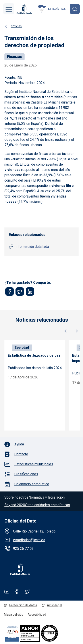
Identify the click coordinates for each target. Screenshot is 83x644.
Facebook (17, 591)
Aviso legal (54, 605)
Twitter (27, 591)
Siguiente (76, 331)
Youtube (7, 591)
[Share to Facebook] (10, 292)
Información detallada (32, 247)
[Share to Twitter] (20, 292)
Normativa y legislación (47, 497)
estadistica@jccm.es (29, 540)
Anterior (66, 331)
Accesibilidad (37, 615)
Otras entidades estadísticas (47, 505)
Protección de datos (23, 605)
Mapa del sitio (14, 615)
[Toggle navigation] (9, 9)
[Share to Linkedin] (30, 292)
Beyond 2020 (15, 505)
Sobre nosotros (16, 497)
